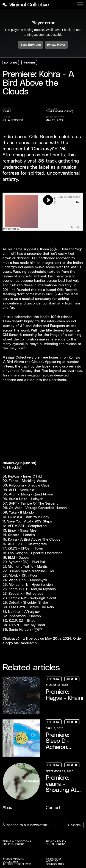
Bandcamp (28, 643)
